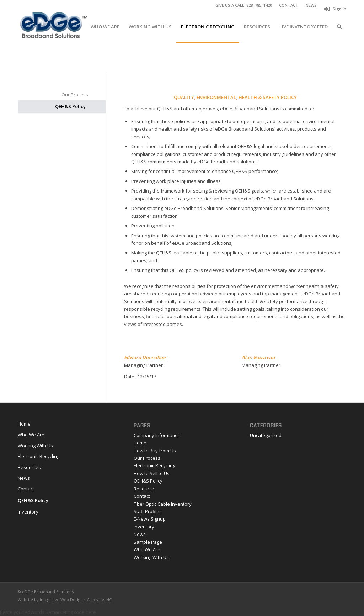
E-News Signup (150, 519)
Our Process (75, 95)
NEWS (311, 5)
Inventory (28, 512)
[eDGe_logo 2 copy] (53, 27)
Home (24, 424)
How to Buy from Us (155, 451)
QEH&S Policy (70, 106)
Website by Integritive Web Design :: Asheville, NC (65, 599)
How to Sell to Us (152, 473)
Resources (29, 467)
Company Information (157, 435)
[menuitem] (289, 5)
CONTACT (289, 5)
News (24, 478)
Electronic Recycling (39, 456)
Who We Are (31, 435)
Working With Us (35, 446)
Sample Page (148, 542)
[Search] (339, 27)
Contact (26, 489)
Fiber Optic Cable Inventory (163, 504)
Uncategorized (266, 435)
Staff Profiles (148, 511)
